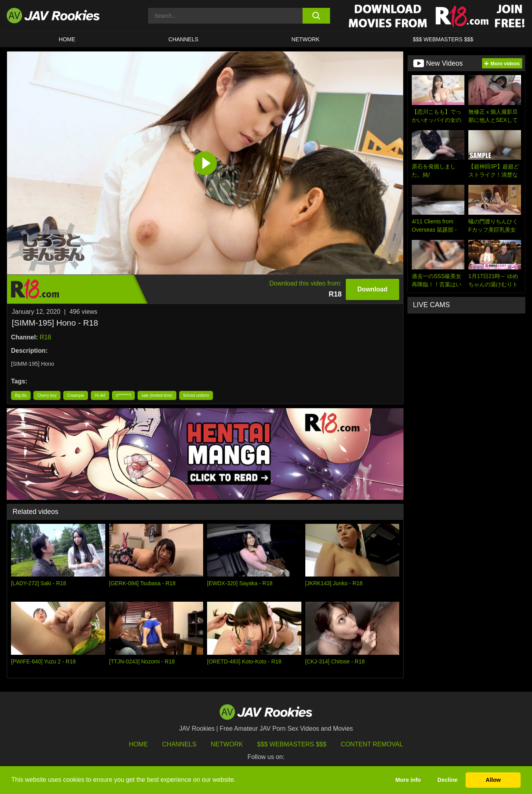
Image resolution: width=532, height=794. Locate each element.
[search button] (316, 16)
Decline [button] (447, 780)
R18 (45, 337)
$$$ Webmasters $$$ (292, 744)
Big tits (21, 395)
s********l (123, 395)
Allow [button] (493, 780)
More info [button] (408, 780)
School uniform (196, 395)
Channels (183, 39)
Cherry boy (47, 395)
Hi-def (100, 395)
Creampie (76, 395)
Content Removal (372, 744)
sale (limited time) (157, 395)
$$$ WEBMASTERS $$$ (443, 39)
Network (306, 39)
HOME (67, 39)
